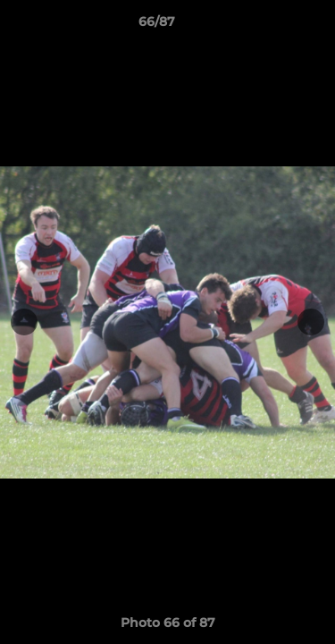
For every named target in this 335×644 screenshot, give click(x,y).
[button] (271, 26)
